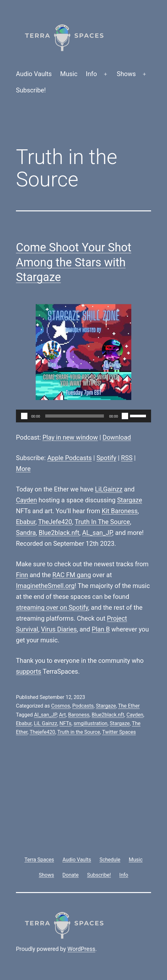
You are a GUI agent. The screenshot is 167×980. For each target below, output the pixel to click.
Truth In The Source (102, 522)
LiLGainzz (109, 489)
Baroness (79, 715)
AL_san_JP (97, 533)
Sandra (26, 533)
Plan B (101, 629)
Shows (126, 74)
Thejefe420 (42, 732)
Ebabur (26, 522)
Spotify (106, 458)
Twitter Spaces (119, 732)
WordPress (81, 949)
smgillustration (91, 723)
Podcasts (83, 706)
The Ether (129, 706)
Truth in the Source (79, 732)
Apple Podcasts (69, 458)
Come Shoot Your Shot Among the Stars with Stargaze (74, 263)
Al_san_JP (45, 715)
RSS (127, 458)
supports (29, 671)
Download (117, 437)
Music (69, 74)
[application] (83, 416)
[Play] (24, 416)
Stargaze (129, 500)
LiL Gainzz (45, 723)
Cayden (26, 500)
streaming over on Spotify (52, 608)
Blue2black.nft (59, 533)
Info (91, 74)
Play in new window (70, 437)
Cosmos (60, 706)
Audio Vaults (34, 74)
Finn (22, 575)
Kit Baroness (120, 511)
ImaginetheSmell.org (45, 586)
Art (62, 715)
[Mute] (125, 416)
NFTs (65, 723)
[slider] (75, 416)
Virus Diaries (59, 629)
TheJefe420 (55, 522)
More (23, 469)
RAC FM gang (72, 575)
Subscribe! (31, 90)
